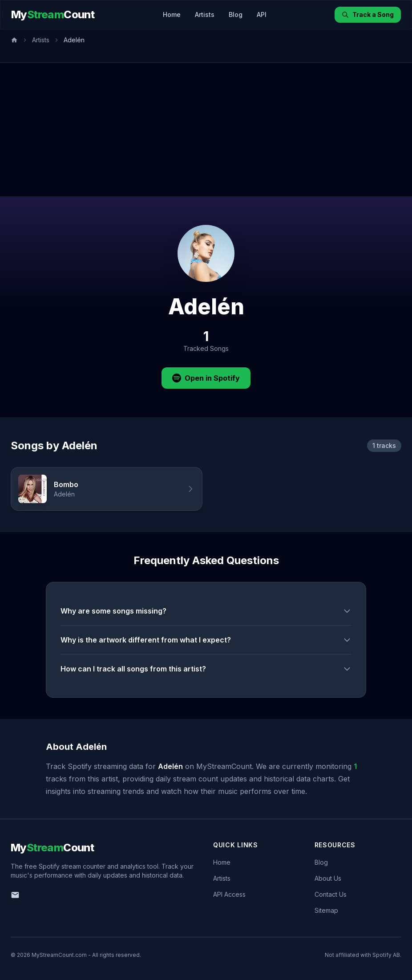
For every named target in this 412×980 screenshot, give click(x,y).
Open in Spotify (206, 378)
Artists (205, 14)
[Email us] (15, 895)
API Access (229, 894)
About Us (328, 878)
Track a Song (368, 14)
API (262, 14)
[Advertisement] (206, 130)
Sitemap (326, 910)
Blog (236, 14)
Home (172, 14)
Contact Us (331, 894)
